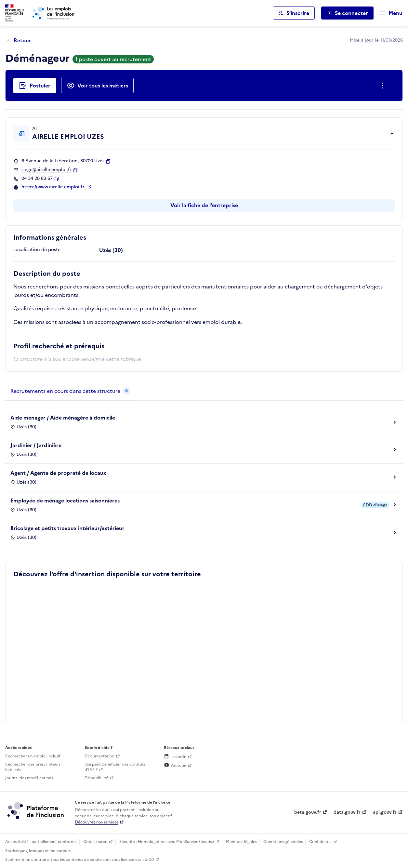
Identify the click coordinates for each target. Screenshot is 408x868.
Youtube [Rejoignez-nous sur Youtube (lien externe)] (175, 766)
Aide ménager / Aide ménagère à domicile (63, 418)
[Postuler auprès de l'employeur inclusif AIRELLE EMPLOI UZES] (35, 86)
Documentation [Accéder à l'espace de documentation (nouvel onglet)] (99, 756)
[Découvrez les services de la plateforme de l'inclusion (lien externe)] (36, 810)
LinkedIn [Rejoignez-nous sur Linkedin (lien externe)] (175, 757)
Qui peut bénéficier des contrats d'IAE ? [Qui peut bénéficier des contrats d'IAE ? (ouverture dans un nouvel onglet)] (115, 767)
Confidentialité (323, 842)
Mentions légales (241, 842)
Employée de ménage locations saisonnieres (65, 501)
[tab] (70, 391)
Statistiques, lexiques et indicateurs (38, 851)
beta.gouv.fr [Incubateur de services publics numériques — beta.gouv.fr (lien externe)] (308, 812)
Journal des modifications (29, 778)
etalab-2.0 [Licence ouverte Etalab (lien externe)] (145, 860)
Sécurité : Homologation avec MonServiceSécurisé (167, 842)
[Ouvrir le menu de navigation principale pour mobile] (388, 13)
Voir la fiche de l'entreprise (204, 205)
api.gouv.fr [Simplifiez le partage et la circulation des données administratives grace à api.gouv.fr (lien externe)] (385, 812)
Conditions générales (283, 842)
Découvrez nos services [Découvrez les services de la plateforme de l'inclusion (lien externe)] (97, 822)
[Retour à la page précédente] (21, 40)
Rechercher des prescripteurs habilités (33, 767)
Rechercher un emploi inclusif (33, 756)
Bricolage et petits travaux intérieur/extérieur (67, 528)
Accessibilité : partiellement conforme (41, 842)
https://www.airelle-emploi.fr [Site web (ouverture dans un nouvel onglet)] (54, 187)
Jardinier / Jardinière (36, 445)
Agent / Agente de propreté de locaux (58, 473)
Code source (95, 842)
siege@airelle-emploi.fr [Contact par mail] (46, 170)
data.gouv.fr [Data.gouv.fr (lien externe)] (347, 812)
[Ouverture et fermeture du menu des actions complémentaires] (384, 86)
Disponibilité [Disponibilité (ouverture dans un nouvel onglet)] (96, 778)
